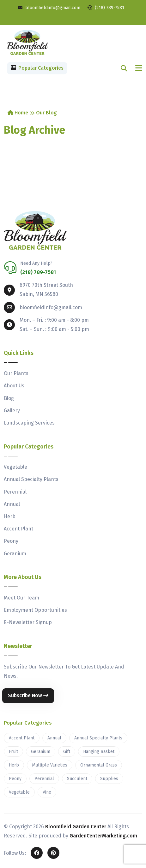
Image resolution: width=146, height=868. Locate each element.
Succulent (77, 779)
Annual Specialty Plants (31, 479)
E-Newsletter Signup (28, 622)
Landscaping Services (29, 423)
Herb (10, 516)
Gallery (12, 411)
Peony (11, 541)
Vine (47, 792)
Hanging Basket (99, 752)
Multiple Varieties (50, 765)
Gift (67, 752)
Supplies (109, 779)
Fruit (13, 752)
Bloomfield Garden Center (76, 827)
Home (18, 113)
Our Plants (16, 373)
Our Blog (46, 113)
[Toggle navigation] (139, 68)
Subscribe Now (28, 695)
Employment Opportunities (35, 610)
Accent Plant (18, 529)
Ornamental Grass (99, 765)
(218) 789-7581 (106, 8)
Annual (12, 504)
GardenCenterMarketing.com (103, 836)
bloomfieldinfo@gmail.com (49, 8)
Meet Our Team (21, 598)
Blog (9, 398)
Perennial (15, 492)
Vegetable (15, 467)
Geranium (15, 554)
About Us (14, 386)
